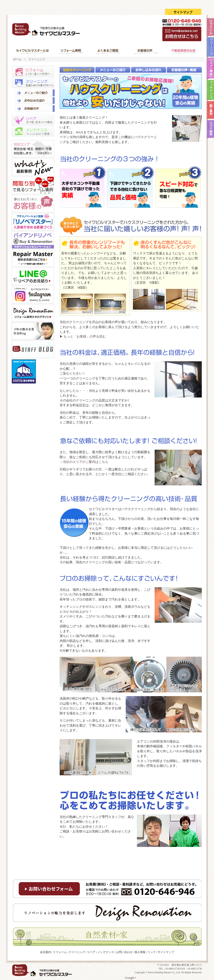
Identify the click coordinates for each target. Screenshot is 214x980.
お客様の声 (146, 50)
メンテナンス (33, 131)
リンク (152, 952)
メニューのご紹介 (34, 93)
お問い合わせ (124, 952)
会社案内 (45, 952)
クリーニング (33, 83)
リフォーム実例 (72, 50)
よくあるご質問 (108, 50)
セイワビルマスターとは (33, 50)
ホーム (17, 59)
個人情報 (140, 952)
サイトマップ (166, 952)
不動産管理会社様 (183, 50)
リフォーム (33, 71)
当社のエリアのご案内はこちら (86, 462)
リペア (33, 120)
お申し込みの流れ (34, 100)
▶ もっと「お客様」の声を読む (83, 336)
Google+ (131, 978)
